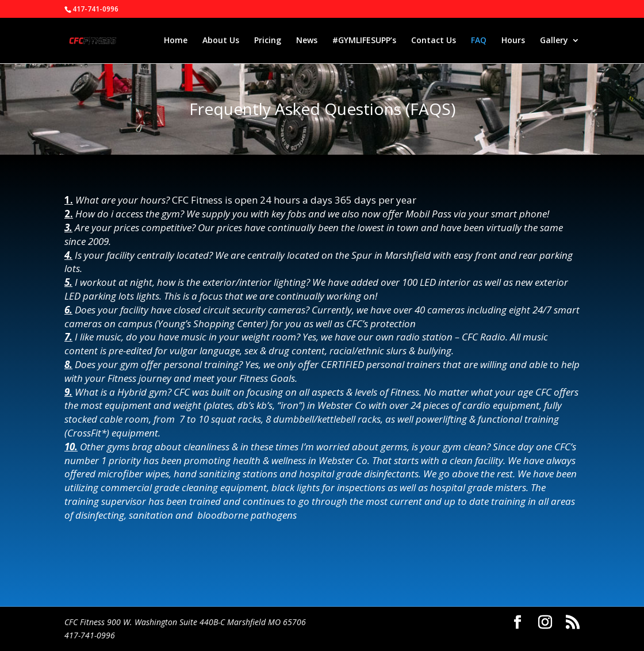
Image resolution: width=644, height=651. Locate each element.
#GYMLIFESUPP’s (364, 41)
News (307, 41)
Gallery (554, 41)
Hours (513, 41)
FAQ (479, 41)
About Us (221, 41)
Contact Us (434, 41)
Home (176, 41)
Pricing (268, 41)
